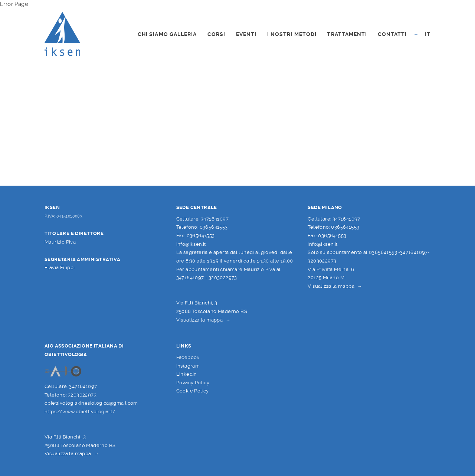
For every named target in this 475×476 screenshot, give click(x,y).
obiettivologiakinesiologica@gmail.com (91, 403)
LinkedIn (187, 374)
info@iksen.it (191, 244)
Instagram (188, 366)
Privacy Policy (193, 383)
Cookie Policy (193, 391)
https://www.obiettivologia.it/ (80, 412)
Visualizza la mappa (200, 320)
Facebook (188, 357)
